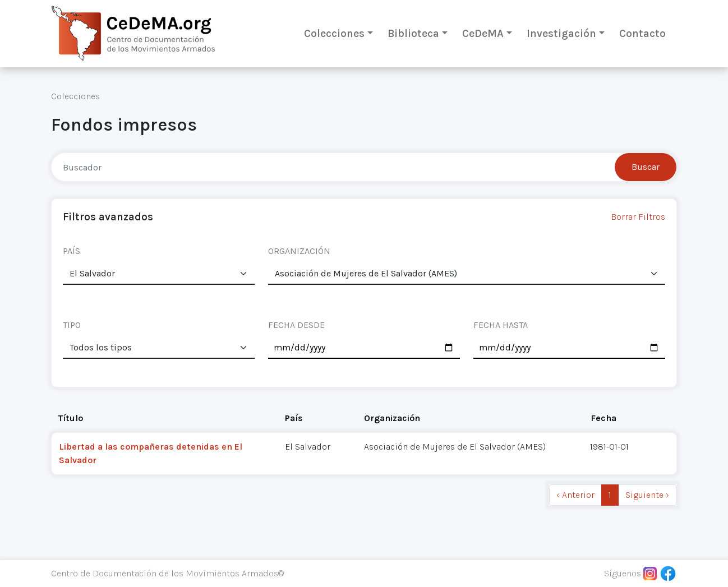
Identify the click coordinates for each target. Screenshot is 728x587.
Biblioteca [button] (413, 33)
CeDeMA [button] (483, 33)
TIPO (72, 325)
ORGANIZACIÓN (299, 251)
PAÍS (72, 251)
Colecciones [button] (334, 33)
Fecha (603, 418)
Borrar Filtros (638, 217)
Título (71, 418)
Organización (392, 418)
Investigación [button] (561, 33)
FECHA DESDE (296, 325)
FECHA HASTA (501, 325)
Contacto (642, 33)
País (294, 418)
